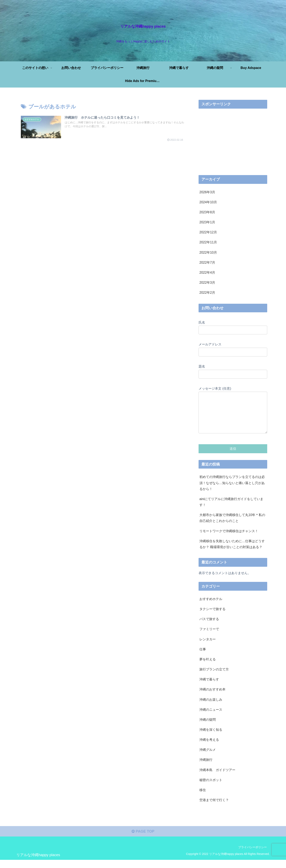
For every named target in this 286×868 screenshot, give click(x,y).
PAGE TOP (143, 840)
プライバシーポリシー (252, 855)
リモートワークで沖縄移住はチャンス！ (229, 539)
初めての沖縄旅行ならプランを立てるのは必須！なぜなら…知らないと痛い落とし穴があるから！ (232, 491)
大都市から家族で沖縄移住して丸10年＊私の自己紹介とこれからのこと (232, 526)
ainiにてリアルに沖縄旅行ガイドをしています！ (231, 510)
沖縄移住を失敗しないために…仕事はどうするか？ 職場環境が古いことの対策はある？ (232, 552)
